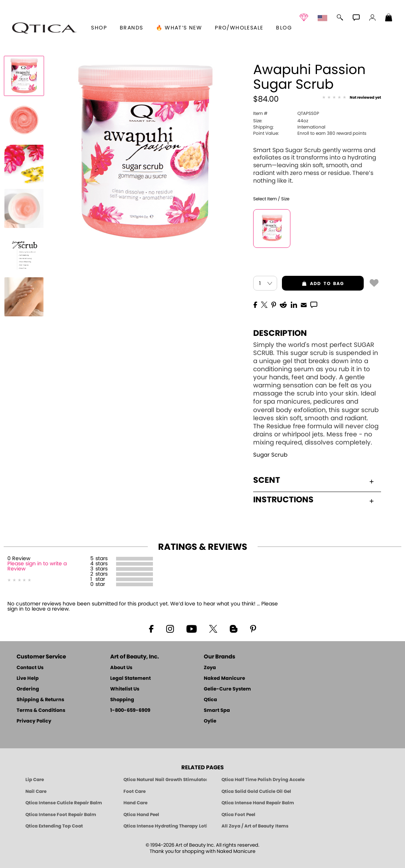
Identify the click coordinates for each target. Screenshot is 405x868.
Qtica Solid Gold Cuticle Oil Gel (256, 791)
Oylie (210, 721)
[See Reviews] (352, 98)
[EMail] (304, 304)
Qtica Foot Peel (238, 815)
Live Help (28, 679)
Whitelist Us (125, 689)
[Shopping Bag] (389, 18)
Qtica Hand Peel (141, 815)
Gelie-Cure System (227, 689)
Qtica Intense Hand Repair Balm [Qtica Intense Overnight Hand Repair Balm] (258, 803)
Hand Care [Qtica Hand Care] (135, 803)
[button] (44, 28)
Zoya (210, 668)
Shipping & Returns (40, 700)
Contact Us (30, 668)
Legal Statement (130, 679)
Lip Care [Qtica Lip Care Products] (35, 780)
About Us (121, 668)
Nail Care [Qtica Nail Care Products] (36, 791)
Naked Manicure (224, 679)
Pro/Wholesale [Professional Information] (239, 28)
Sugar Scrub (270, 455)
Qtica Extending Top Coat (54, 826)
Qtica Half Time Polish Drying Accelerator (263, 780)
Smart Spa (217, 711)
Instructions (313, 500)
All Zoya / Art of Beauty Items (255, 826)
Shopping (122, 700)
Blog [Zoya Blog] (284, 28)
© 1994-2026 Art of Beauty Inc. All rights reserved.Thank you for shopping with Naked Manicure (202, 848)
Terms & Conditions (41, 711)
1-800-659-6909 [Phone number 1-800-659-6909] (130, 711)
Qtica (210, 700)
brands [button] (131, 28)
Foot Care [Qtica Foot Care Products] (135, 791)
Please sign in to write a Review (37, 566)
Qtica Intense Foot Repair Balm (61, 815)
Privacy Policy (34, 721)
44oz (281, 121)
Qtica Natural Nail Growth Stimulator (165, 780)
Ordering (28, 689)
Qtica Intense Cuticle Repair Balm (64, 803)
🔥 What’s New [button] (179, 28)
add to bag (313, 284)
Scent (313, 480)
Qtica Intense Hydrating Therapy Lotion (165, 826)
